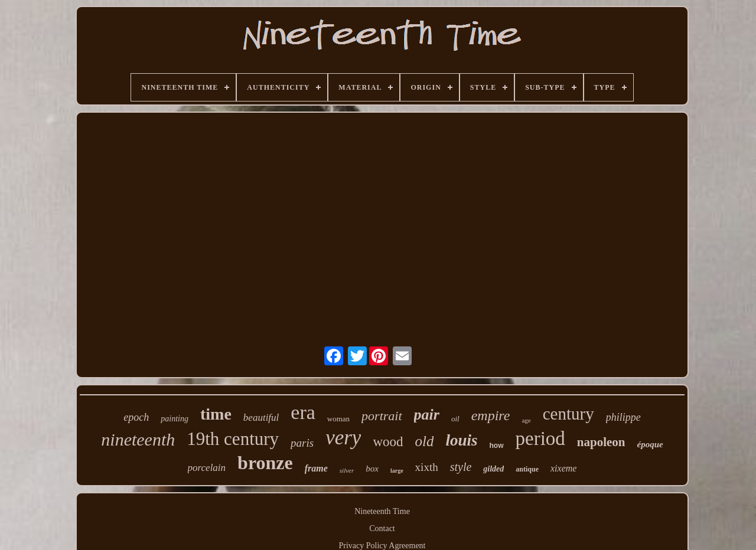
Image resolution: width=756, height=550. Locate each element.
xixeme (563, 468)
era (303, 412)
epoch (136, 417)
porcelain (207, 468)
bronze (265, 463)
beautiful (261, 418)
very (343, 438)
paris (302, 443)
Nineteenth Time (382, 511)
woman (338, 419)
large (397, 471)
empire (491, 415)
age (526, 420)
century (568, 414)
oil (455, 419)
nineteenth (138, 439)
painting (175, 419)
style (461, 467)
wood (388, 442)
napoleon (601, 442)
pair (427, 415)
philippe (623, 417)
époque (650, 444)
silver (347, 470)
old (425, 441)
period (540, 438)
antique (527, 469)
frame (316, 468)
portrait (382, 416)
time (216, 414)
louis (461, 440)
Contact (382, 528)
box (372, 469)
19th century (233, 439)
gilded (493, 469)
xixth (427, 467)
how (497, 446)
